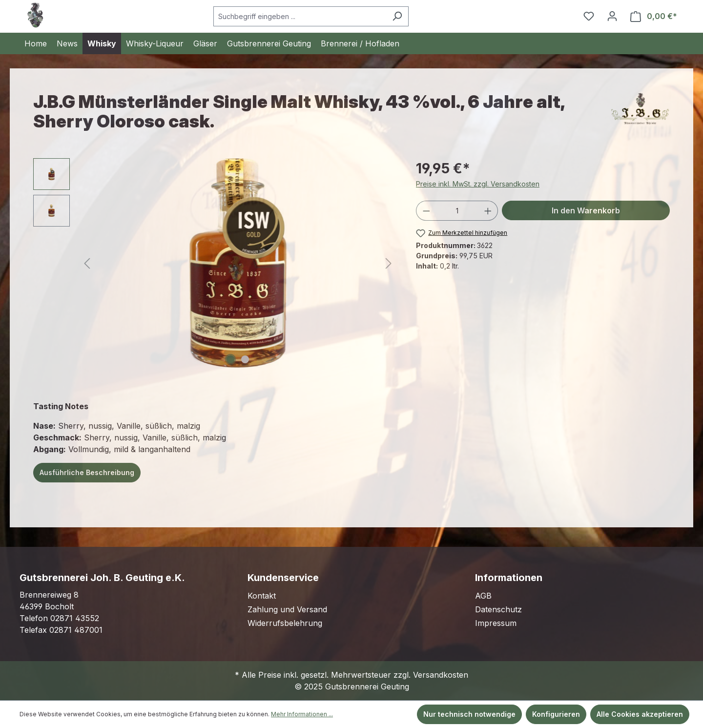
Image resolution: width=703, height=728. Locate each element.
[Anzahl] (457, 211)
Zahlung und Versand (287, 609)
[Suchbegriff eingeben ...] (300, 16)
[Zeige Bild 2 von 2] (245, 359)
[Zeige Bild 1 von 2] (230, 359)
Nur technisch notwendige (469, 714)
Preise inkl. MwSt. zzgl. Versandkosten (478, 184)
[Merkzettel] (589, 16)
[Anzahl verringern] (426, 211)
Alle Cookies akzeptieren (640, 714)
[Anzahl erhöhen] (488, 211)
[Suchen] (397, 16)
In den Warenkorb (586, 210)
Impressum (496, 623)
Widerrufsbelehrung (285, 623)
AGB (483, 596)
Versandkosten (441, 675)
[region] (215, 263)
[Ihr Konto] (612, 16)
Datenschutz (498, 609)
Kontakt (262, 596)
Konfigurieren (556, 714)
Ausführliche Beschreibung (87, 472)
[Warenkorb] (654, 16)
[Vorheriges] (87, 263)
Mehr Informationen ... (302, 714)
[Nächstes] (389, 263)
